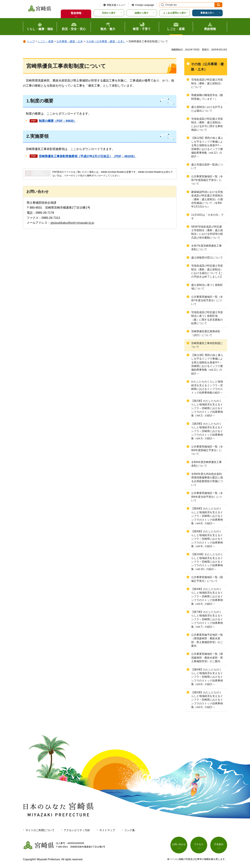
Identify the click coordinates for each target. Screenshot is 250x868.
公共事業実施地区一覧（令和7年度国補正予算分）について (207, 180)
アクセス (199, 844)
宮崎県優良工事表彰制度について (207, 345)
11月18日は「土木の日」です (207, 217)
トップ (31, 41)
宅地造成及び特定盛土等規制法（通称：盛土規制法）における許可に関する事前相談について (207, 124)
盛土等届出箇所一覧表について (207, 166)
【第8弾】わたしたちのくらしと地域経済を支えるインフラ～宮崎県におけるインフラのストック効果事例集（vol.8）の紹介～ (207, 516)
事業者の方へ (207, 13)
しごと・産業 (46, 41)
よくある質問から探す (175, 13)
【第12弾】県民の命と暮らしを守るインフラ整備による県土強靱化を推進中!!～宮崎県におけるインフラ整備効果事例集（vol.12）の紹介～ (207, 147)
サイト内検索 (162, 5)
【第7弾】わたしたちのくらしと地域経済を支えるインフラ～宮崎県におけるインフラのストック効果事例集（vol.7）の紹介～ (207, 619)
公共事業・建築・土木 (70, 41)
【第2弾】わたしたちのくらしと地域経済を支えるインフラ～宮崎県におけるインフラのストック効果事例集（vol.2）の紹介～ (207, 408)
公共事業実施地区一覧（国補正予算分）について (207, 579)
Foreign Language (145, 5)
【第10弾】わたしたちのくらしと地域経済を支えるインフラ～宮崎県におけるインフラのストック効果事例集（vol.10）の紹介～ (207, 562)
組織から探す (142, 13)
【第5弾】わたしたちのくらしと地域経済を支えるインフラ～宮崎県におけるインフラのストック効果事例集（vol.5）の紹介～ (207, 700)
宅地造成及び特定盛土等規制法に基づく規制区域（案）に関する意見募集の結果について (207, 318)
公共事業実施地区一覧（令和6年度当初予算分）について (207, 497)
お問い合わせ (179, 844)
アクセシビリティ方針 (77, 830)
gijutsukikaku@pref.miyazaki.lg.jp (72, 223)
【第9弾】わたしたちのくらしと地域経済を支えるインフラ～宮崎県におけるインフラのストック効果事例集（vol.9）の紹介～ (207, 539)
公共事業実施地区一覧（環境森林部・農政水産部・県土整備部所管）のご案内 (207, 658)
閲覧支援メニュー (116, 5)
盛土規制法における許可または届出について (207, 109)
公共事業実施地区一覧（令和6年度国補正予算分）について (207, 450)
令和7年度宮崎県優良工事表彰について (206, 248)
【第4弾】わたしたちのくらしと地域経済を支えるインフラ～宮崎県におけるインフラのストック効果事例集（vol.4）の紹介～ (207, 596)
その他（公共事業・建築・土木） (106, 41)
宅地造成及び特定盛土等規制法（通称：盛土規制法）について (207, 83)
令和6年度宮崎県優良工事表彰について (206, 464)
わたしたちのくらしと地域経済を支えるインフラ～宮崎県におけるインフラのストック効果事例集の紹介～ (207, 387)
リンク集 (130, 830)
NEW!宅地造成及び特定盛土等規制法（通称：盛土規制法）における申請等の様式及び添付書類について (207, 232)
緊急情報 (76, 13)
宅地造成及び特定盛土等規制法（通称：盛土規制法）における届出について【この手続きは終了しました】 (207, 271)
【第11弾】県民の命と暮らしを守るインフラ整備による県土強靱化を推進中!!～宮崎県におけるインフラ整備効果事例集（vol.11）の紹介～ (207, 364)
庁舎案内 (219, 844)
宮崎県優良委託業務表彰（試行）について (206, 333)
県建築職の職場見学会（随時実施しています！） (207, 97)
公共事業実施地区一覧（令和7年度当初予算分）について (207, 300)
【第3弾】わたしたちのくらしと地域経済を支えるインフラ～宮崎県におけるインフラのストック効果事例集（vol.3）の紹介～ (207, 431)
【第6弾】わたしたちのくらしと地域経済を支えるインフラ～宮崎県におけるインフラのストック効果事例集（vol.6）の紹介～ (207, 677)
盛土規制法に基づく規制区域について (207, 287)
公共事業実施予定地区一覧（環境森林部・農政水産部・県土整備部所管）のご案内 (207, 640)
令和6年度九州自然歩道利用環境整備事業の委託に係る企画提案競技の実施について (207, 479)
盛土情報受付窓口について (207, 258)
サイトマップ (107, 830)
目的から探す (109, 13)
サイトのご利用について (40, 830)
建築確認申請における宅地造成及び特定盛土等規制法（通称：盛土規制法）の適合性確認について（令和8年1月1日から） (207, 199)
